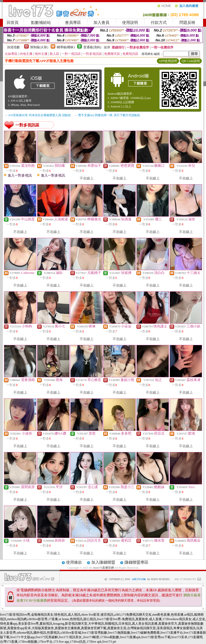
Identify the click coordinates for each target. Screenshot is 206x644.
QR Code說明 (191, 61)
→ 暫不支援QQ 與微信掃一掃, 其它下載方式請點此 (107, 115)
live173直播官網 (104, 568)
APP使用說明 (168, 61)
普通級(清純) (92, 47)
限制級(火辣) (39, 47)
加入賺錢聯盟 (103, 562)
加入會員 (101, 23)
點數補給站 (41, 23)
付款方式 (159, 23)
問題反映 (187, 23)
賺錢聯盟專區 (136, 562)
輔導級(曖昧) (66, 47)
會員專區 (73, 23)
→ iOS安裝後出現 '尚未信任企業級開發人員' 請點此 (38, 115)
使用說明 (130, 23)
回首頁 (13, 23)
